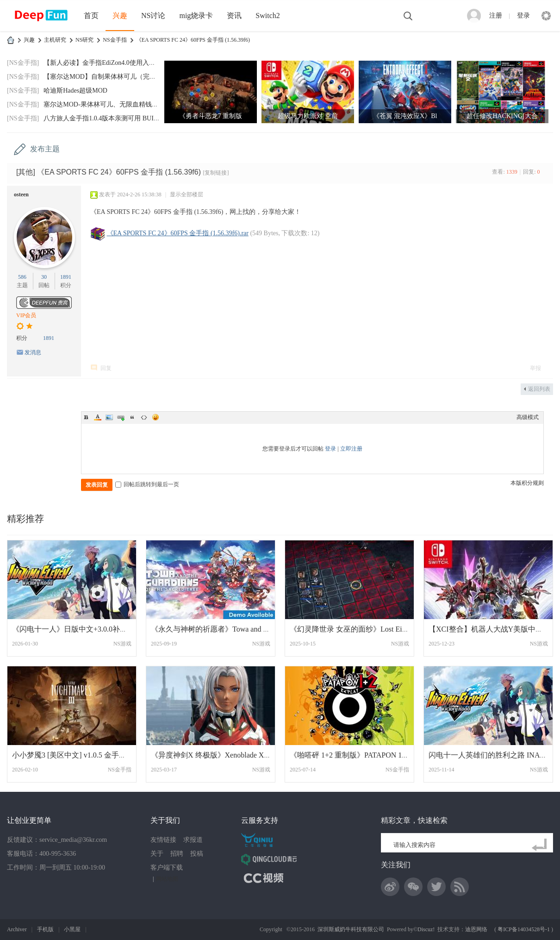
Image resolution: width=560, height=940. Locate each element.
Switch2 (268, 16)
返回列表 (539, 389)
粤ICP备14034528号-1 (524, 929)
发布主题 (45, 149)
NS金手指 (115, 40)
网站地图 (167, 879)
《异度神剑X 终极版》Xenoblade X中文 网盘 (223, 755)
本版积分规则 (527, 483)
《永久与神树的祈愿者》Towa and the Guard (222, 629)
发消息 (33, 352)
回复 (106, 368)
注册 (496, 16)
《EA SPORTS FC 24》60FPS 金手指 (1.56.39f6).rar (178, 233)
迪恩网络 (476, 929)
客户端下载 (167, 868)
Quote (132, 417)
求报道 (193, 840)
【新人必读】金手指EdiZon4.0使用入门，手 (106, 63)
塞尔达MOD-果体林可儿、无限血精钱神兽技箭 (110, 104)
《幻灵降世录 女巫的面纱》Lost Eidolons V (359, 629)
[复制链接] (216, 173)
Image (109, 417)
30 (44, 277)
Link (121, 417)
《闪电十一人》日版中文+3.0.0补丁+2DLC (81, 629)
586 (22, 277)
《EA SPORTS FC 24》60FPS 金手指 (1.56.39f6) (193, 40)
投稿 (197, 854)
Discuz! (426, 929)
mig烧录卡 (196, 16)
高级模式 (528, 417)
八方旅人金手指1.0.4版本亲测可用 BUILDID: (107, 118)
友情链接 (163, 840)
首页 (91, 16)
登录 (523, 16)
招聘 (177, 854)
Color (98, 417)
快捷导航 (546, 16)
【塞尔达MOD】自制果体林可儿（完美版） (106, 77)
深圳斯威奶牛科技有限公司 (351, 929)
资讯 (234, 16)
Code (144, 417)
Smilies (156, 417)
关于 (157, 854)
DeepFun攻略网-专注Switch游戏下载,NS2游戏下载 (11, 40)
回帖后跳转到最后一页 (147, 484)
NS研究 (84, 40)
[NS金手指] (23, 63)
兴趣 (120, 16)
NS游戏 (122, 644)
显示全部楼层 (187, 194)
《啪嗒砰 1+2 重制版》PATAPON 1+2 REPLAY (365, 755)
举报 (535, 368)
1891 (66, 277)
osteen (21, 194)
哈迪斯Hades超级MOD (75, 91)
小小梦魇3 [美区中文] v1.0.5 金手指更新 (77, 755)
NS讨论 (153, 16)
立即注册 (351, 449)
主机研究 (55, 40)
